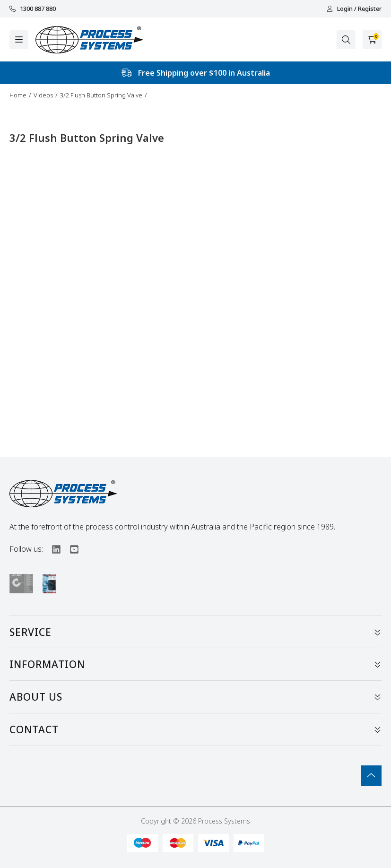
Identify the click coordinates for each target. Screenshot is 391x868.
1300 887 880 (33, 9)
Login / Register (354, 9)
